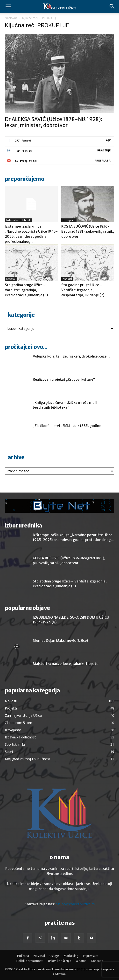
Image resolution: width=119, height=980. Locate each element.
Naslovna (11, 18)
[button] (8, 7)
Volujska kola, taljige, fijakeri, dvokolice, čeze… (71, 356)
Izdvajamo (69, 220)
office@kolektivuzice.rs (75, 904)
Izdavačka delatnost (18, 220)
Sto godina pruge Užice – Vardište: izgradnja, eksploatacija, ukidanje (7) (83, 290)
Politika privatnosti (30, 961)
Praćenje (104, 150)
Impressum (91, 956)
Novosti (11, 279)
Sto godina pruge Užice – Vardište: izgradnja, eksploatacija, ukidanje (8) (26, 290)
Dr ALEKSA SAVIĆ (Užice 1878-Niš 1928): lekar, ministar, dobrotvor (53, 122)
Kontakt (97, 961)
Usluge (54, 956)
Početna (23, 956)
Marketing (71, 956)
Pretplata (103, 160)
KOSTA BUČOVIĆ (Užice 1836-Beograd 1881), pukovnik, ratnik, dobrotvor (88, 231)
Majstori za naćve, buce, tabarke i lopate (66, 664)
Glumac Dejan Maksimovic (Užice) (60, 641)
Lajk (108, 140)
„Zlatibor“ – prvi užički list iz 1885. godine (67, 426)
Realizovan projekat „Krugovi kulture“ (64, 379)
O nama (81, 961)
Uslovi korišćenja (60, 961)
